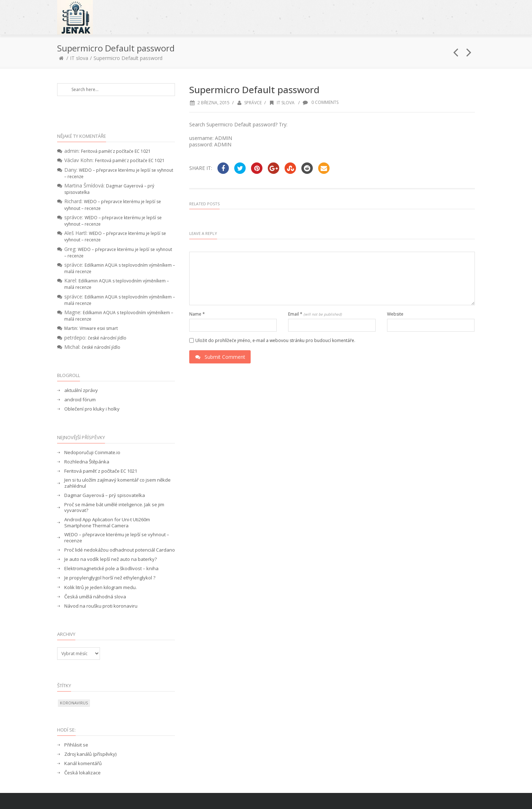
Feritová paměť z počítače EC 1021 (116, 151)
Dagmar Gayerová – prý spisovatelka (105, 495)
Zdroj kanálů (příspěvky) (90, 754)
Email (315, 314)
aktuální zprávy (81, 390)
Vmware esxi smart (99, 328)
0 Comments (321, 102)
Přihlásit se (76, 745)
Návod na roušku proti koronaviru (101, 606)
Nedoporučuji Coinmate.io (92, 453)
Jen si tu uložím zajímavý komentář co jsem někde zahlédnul (117, 483)
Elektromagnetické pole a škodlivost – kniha (111, 569)
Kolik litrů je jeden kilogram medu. (101, 587)
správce (253, 103)
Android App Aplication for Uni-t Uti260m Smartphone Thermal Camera (107, 523)
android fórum (80, 400)
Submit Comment (220, 357)
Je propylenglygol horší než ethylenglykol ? (110, 578)
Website (395, 314)
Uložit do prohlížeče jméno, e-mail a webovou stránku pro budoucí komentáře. (275, 341)
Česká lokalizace (82, 773)
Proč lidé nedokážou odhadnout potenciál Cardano (120, 550)
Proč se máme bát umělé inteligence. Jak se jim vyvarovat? (114, 508)
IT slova (79, 58)
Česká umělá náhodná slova (95, 597)
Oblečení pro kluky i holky (92, 409)
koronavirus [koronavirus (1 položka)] (74, 703)
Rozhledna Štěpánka (87, 462)
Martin (71, 328)
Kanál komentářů (83, 763)
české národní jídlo (107, 338)
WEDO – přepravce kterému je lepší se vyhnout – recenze (117, 538)
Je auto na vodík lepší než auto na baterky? (111, 559)
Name (197, 314)
